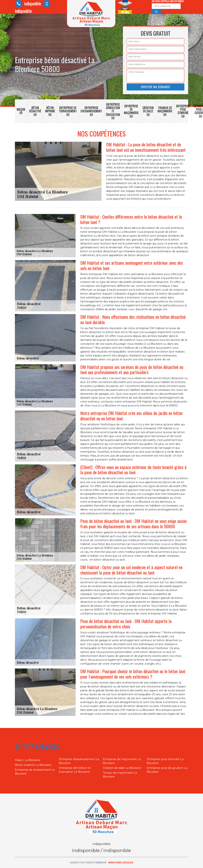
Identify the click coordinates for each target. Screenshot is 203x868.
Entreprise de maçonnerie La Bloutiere (122, 761)
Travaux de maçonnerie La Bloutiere (120, 775)
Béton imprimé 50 (50, 111)
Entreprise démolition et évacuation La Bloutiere (75, 770)
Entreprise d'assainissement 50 (91, 111)
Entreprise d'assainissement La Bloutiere (79, 761)
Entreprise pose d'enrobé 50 (183, 111)
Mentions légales (121, 863)
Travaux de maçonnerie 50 (165, 111)
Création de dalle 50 (148, 111)
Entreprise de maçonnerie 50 (131, 111)
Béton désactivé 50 (35, 111)
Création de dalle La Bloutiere (122, 768)
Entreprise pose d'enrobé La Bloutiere (165, 761)
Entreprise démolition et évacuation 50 (113, 111)
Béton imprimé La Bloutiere (33, 765)
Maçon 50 (21, 111)
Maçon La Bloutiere (28, 760)
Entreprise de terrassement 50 (68, 111)
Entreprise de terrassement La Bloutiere (35, 772)
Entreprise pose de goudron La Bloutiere (167, 770)
